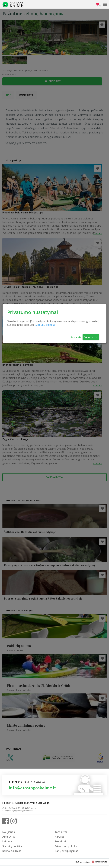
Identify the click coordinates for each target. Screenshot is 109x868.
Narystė (59, 837)
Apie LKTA (9, 837)
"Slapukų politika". (45, 325)
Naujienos (9, 832)
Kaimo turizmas (12, 851)
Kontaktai (61, 832)
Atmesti (76, 337)
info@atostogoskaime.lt (32, 788)
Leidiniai (7, 841)
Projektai (60, 841)
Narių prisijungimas (66, 851)
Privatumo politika (66, 846)
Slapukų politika (12, 846)
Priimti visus (91, 337)
